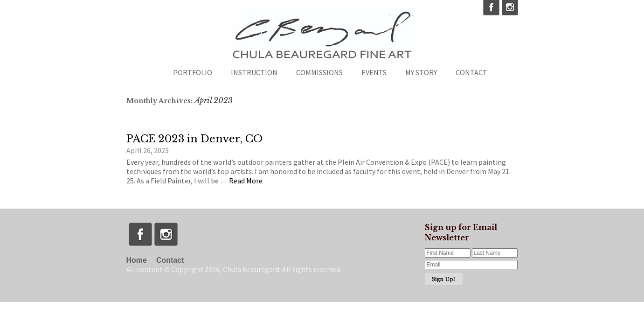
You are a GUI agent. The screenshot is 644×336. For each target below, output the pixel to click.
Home (137, 260)
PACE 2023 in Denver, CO (194, 139)
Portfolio (193, 72)
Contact (471, 72)
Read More (246, 181)
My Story (421, 72)
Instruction (254, 72)
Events (374, 72)
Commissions (319, 72)
